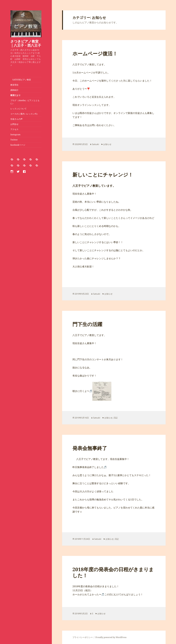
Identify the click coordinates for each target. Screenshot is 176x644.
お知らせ (107, 144)
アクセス (14, 129)
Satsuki (95, 144)
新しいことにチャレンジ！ (103, 175)
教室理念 (14, 85)
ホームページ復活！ (95, 53)
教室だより (15, 95)
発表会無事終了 (90, 448)
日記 (116, 418)
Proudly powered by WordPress (111, 637)
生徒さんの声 (16, 119)
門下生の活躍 (87, 324)
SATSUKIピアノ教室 (21, 80)
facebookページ (18, 145)
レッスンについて (20, 109)
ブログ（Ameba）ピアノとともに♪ (25, 102)
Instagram (15, 135)
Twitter (14, 140)
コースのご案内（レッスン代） (25, 114)
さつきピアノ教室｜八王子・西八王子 (26, 43)
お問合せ (14, 124)
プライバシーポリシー (83, 637)
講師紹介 (14, 90)
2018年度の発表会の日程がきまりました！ (113, 572)
